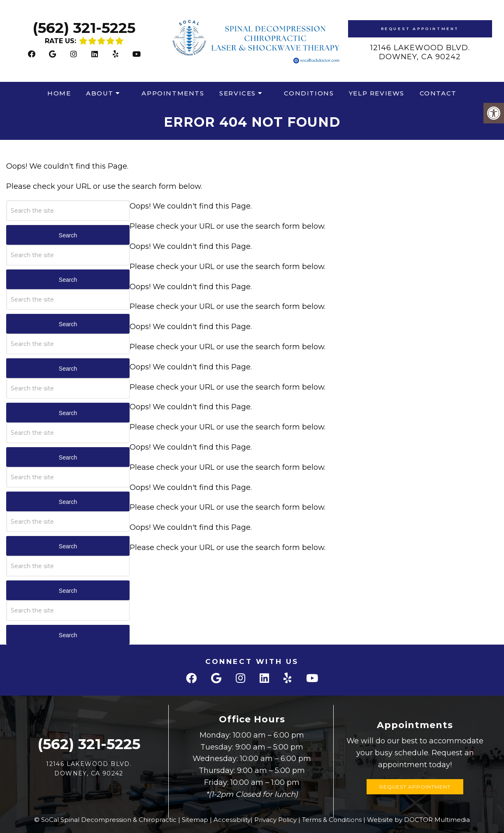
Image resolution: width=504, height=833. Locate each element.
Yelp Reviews (377, 93)
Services (238, 93)
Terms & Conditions (332, 820)
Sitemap (195, 820)
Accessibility (232, 820)
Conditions (309, 93)
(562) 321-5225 (84, 28)
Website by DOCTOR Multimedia (418, 820)
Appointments (173, 93)
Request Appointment (420, 29)
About (100, 93)
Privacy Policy (275, 820)
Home (59, 93)
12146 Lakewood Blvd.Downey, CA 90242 (420, 52)
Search (68, 235)
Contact (438, 93)
